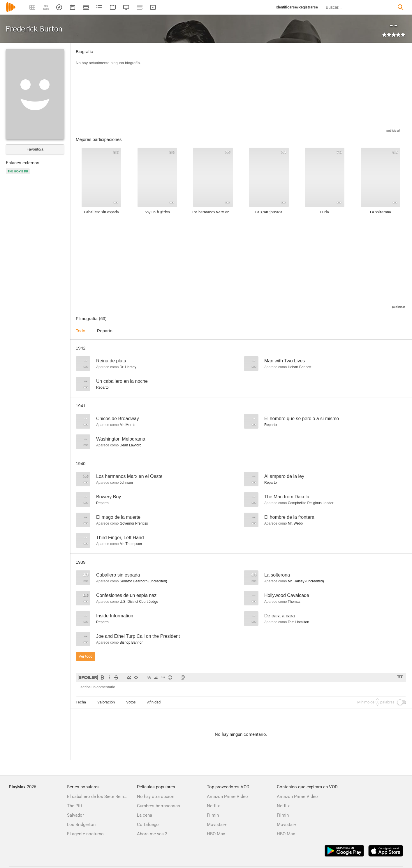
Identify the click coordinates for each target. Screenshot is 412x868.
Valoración (106, 702)
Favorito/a (35, 149)
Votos (131, 702)
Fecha (81, 702)
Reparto (105, 331)
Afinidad (154, 702)
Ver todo (86, 656)
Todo (81, 331)
